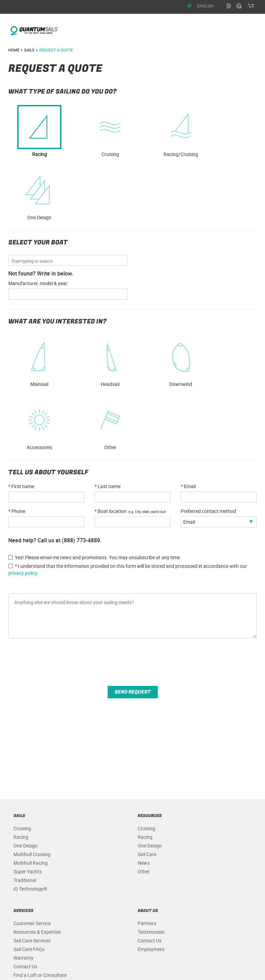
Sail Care (147, 854)
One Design (39, 194)
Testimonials (151, 932)
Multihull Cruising (32, 854)
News (144, 863)
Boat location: (130, 511)
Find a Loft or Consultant (40, 975)
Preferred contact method (208, 511)
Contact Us (25, 966)
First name (21, 486)
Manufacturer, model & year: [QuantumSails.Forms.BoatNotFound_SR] (38, 283)
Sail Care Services (32, 940)
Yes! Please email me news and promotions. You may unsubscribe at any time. (95, 557)
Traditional (25, 880)
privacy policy (23, 573)
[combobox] (69, 261)
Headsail (110, 361)
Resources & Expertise (37, 932)
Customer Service (32, 923)
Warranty (23, 958)
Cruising (22, 828)
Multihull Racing (31, 863)
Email (188, 486)
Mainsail (39, 361)
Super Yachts (28, 871)
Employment (151, 949)
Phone (17, 511)
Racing (21, 837)
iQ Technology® (30, 889)
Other (110, 424)
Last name (107, 486)
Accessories (39, 424)
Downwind (181, 361)
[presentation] (61, 666)
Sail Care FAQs (29, 949)
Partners (147, 923)
